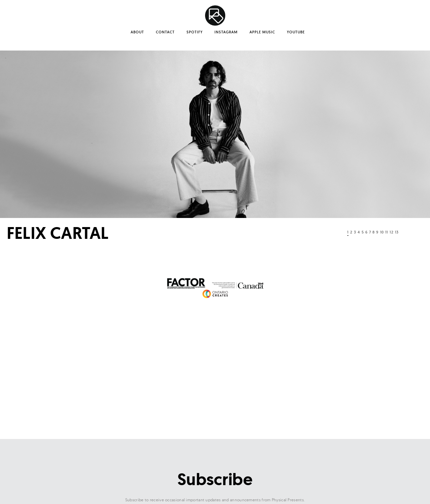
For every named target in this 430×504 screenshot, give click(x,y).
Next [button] (418, 234)
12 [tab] (391, 232)
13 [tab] (397, 232)
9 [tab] (377, 232)
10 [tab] (382, 232)
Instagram (226, 32)
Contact (165, 32)
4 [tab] (359, 232)
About (137, 32)
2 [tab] (351, 232)
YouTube (296, 32)
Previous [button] (327, 234)
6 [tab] (366, 232)
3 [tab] (355, 232)
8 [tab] (373, 232)
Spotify (195, 32)
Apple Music (262, 32)
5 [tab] (363, 232)
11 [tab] (387, 232)
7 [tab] (370, 232)
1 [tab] (348, 232)
